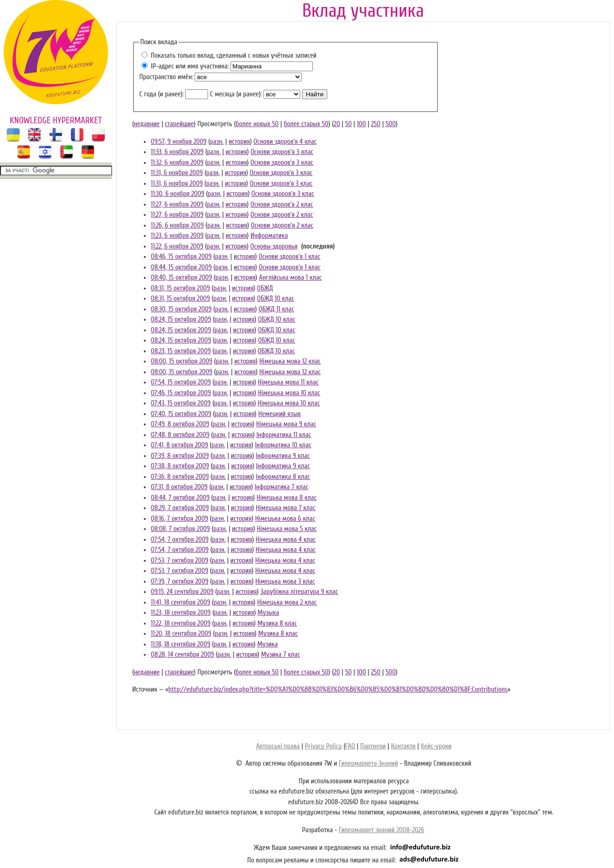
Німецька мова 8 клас (287, 498)
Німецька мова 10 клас (289, 393)
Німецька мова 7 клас (286, 508)
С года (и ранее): (161, 94)
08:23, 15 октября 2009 (181, 351)
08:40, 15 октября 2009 (181, 278)
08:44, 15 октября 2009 (181, 267)
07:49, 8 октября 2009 (180, 424)
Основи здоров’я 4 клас (285, 142)
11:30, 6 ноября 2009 (178, 194)
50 (348, 124)
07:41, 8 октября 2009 (179, 445)
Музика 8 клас (277, 623)
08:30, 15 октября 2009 (181, 309)
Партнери (373, 746)
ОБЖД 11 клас (276, 309)
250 (376, 124)
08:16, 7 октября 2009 (179, 519)
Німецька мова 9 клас (286, 424)
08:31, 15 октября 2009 (180, 288)
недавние (147, 124)
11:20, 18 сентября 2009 (181, 634)
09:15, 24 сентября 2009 (182, 592)
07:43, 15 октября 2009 (181, 403)
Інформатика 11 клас (284, 435)
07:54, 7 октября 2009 (180, 540)
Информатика (269, 236)
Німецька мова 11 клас (288, 382)
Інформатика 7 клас (281, 487)
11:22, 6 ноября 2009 (177, 246)
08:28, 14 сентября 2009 (182, 655)
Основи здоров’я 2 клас (282, 205)
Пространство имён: (166, 77)
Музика (268, 644)
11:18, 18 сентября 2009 (181, 644)
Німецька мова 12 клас (290, 361)
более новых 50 (257, 124)
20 (337, 124)
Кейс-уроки (436, 746)
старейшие (179, 124)
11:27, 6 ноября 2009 (177, 205)
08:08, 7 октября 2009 (180, 529)
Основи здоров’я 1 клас (289, 257)
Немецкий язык (280, 414)
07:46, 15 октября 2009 (181, 393)
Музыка (268, 613)
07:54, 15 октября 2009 (181, 382)
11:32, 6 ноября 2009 (177, 163)
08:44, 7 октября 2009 (180, 498)
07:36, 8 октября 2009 (180, 477)
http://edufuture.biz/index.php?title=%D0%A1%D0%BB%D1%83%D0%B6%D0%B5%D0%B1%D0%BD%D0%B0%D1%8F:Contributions (338, 690)
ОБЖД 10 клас (276, 299)
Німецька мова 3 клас (285, 582)
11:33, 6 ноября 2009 (177, 152)
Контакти (403, 746)
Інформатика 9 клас (283, 456)
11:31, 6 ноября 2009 (177, 173)
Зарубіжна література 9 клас (299, 592)
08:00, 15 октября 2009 (182, 361)
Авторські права (278, 746)
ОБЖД (265, 288)
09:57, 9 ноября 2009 (179, 142)
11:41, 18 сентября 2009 (181, 602)
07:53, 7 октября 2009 (179, 561)
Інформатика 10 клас (283, 445)
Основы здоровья (274, 246)
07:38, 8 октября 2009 (180, 466)
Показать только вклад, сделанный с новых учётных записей (234, 56)
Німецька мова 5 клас (287, 529)
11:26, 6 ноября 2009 (177, 225)
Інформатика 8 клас (283, 477)
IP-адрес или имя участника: (190, 66)
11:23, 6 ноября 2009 (177, 236)
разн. (217, 142)
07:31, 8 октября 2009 (179, 487)
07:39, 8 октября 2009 (180, 456)
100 (362, 124)
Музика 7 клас (281, 655)
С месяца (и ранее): (236, 94)
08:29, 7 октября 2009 (180, 508)
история (239, 142)
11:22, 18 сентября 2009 (181, 623)
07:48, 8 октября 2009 (180, 435)
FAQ (350, 746)
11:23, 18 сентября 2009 (181, 613)
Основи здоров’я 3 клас (282, 152)
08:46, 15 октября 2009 (181, 257)
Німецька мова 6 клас (285, 519)
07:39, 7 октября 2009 (179, 582)
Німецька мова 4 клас (286, 540)
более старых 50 (306, 124)
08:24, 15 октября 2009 (181, 320)
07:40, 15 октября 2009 (181, 414)
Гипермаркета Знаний (368, 764)
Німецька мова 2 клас (287, 602)
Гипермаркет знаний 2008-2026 (381, 830)
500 (391, 124)
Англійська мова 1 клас (290, 278)
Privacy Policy (323, 746)
